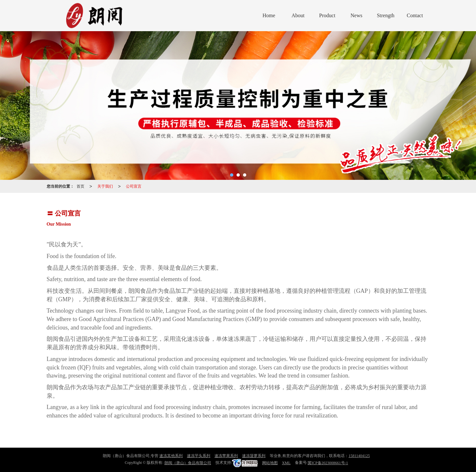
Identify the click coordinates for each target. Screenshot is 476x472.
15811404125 (359, 456)
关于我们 (105, 186)
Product (327, 15)
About (298, 15)
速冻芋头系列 (199, 456)
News (356, 15)
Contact (415, 15)
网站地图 (270, 463)
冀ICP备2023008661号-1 (328, 463)
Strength (385, 15)
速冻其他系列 (171, 456)
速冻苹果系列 (226, 456)
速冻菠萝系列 (254, 456)
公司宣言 (134, 186)
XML (286, 463)
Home (269, 15)
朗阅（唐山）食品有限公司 (188, 463)
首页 (80, 186)
